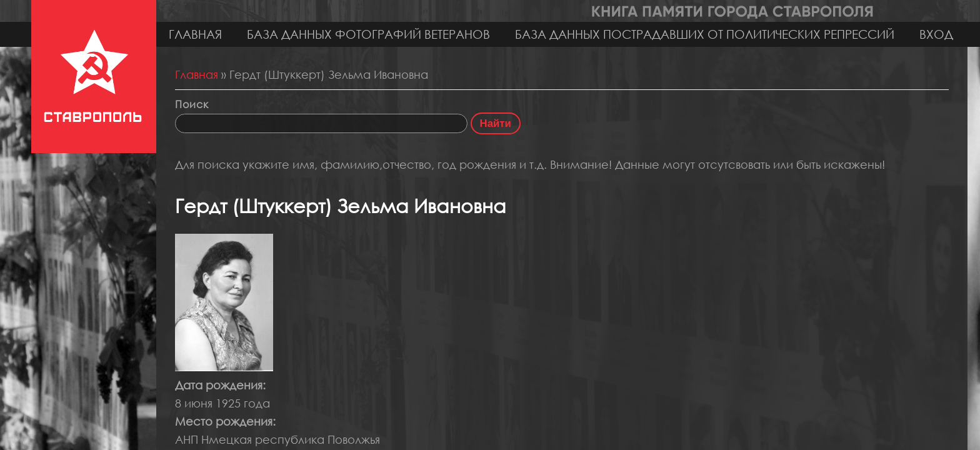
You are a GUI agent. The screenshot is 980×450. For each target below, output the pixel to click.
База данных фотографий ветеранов (368, 34)
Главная (195, 34)
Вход (936, 34)
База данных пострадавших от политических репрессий (705, 34)
